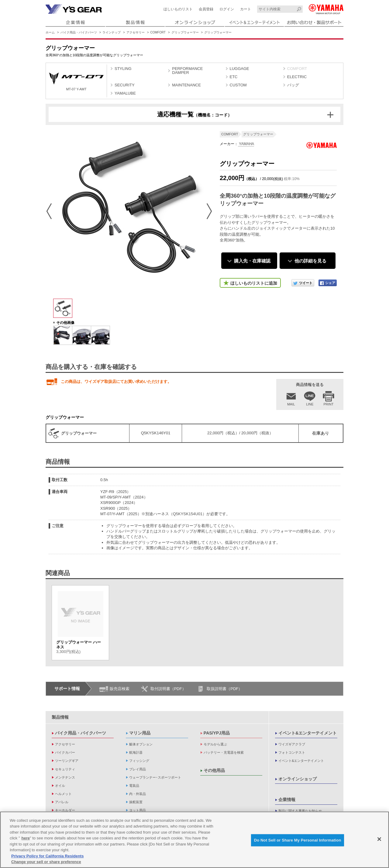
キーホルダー (65, 810)
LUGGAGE (239, 69)
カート (246, 9)
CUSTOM (238, 85)
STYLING (123, 69)
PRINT (329, 404)
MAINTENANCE (186, 85)
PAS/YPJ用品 (217, 733)
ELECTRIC (297, 77)
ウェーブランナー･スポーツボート (155, 777)
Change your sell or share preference (46, 862)
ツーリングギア (67, 761)
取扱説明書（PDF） (224, 689)
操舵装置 (136, 802)
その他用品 (214, 770)
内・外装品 (138, 794)
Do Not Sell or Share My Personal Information (298, 840)
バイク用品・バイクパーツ (79, 32)
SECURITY (125, 85)
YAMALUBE (125, 93)
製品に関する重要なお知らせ (300, 811)
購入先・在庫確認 (252, 261)
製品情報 (60, 717)
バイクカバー (65, 752)
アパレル (62, 802)
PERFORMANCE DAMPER (187, 71)
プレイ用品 (138, 769)
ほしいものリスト (178, 9)
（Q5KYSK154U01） (188, 514)
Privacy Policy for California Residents (47, 856)
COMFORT (158, 32)
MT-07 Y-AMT (76, 82)
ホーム (50, 32)
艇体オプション (141, 744)
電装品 (134, 786)
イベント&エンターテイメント (308, 733)
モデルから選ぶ (215, 744)
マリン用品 (140, 733)
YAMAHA (246, 144)
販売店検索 (120, 689)
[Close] (379, 839)
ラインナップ (112, 32)
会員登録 (206, 9)
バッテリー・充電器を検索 (224, 752)
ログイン (227, 9)
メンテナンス (65, 777)
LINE (310, 404)
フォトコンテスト (292, 752)
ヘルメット (63, 794)
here (26, 838)
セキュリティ (65, 769)
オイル (60, 786)
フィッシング (139, 761)
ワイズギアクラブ (292, 744)
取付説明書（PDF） (168, 689)
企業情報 (287, 800)
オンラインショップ (298, 779)
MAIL (291, 404)
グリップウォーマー (185, 32)
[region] (194, 840)
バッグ (293, 85)
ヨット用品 (138, 810)
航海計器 (136, 752)
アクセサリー (136, 32)
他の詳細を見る (310, 261)
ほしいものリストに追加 (254, 283)
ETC (234, 77)
